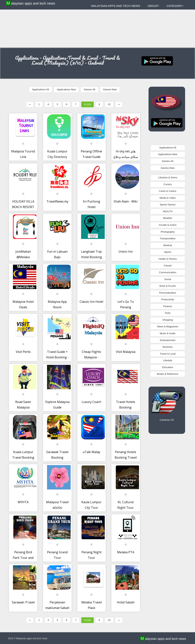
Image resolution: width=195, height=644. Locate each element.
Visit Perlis (23, 352)
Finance (168, 306)
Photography (168, 232)
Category (175, 6)
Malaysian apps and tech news (31, 3)
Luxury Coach (91, 402)
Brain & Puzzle (168, 286)
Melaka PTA (126, 552)
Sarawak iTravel (23, 602)
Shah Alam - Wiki (126, 201)
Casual (168, 266)
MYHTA (23, 502)
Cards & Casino (168, 191)
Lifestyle (168, 360)
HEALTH (168, 211)
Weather (168, 218)
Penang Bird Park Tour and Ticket (23, 558)
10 (109, 104)
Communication (168, 272)
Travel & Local (168, 354)
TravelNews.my (57, 201)
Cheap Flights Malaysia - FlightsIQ (91, 357)
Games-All (89, 89)
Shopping (168, 320)
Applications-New (66, 89)
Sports (168, 252)
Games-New (110, 89)
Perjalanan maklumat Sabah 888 (57, 608)
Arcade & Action (168, 225)
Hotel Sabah (126, 602)
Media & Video (168, 198)
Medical (168, 245)
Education (168, 367)
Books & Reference (168, 374)
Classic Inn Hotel (91, 302)
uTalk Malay (91, 452)
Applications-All (40, 89)
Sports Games (168, 205)
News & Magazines (168, 326)
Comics (168, 184)
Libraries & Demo (168, 177)
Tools (168, 313)
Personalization (168, 293)
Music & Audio (168, 333)
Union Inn (126, 252)
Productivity (168, 299)
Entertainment (168, 340)
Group (153, 6)
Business (168, 347)
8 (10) (88, 104)
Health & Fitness (168, 259)
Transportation (168, 238)
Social (168, 279)
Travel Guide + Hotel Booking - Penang (57, 357)
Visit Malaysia (126, 352)
